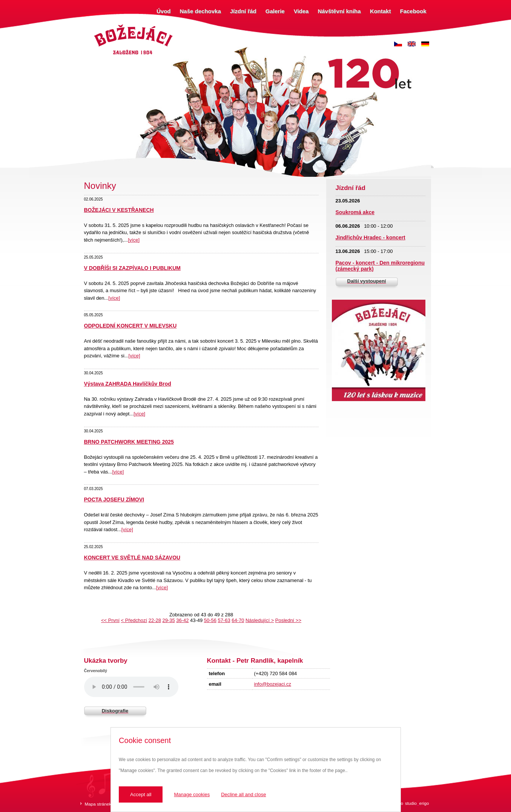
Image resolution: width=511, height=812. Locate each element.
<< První (110, 620)
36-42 (182, 620)
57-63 (224, 620)
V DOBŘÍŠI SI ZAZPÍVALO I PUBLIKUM (132, 268)
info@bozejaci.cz (273, 684)
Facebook (413, 11)
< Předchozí (134, 620)
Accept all (141, 794)
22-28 (155, 620)
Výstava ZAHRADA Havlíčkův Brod (128, 384)
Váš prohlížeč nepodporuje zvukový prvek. (131, 687)
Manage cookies (192, 794)
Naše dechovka (200, 11)
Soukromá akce (355, 212)
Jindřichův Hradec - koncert (371, 237)
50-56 (210, 620)
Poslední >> (288, 620)
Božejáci (101, 25)
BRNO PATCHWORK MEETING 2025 (129, 442)
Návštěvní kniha (339, 11)
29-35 (168, 620)
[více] (134, 240)
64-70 (238, 620)
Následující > (260, 620)
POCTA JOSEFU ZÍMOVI (114, 499)
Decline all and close (243, 794)
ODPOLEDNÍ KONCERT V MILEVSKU (130, 326)
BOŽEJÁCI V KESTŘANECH (119, 210)
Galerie (275, 11)
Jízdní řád (243, 11)
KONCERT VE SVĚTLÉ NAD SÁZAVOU (132, 558)
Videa (301, 11)
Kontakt (381, 11)
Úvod (164, 11)
